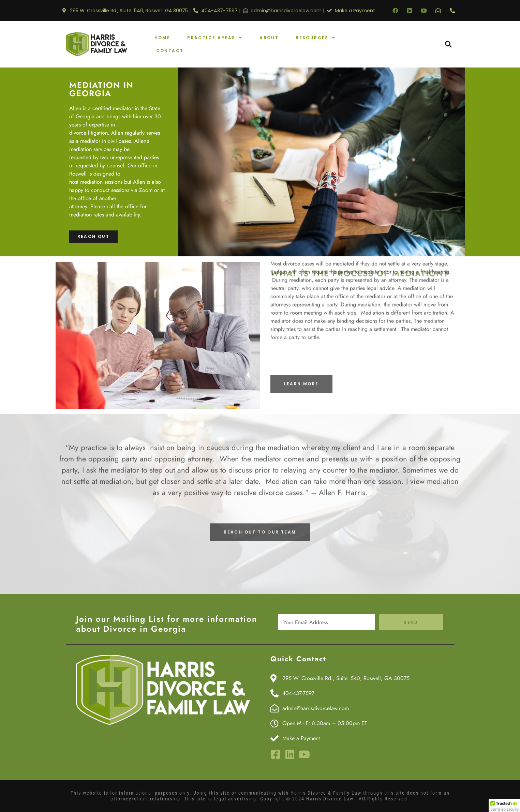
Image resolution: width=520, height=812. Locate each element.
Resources (316, 38)
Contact (170, 51)
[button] (448, 44)
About (269, 38)
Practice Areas (215, 38)
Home (162, 38)
